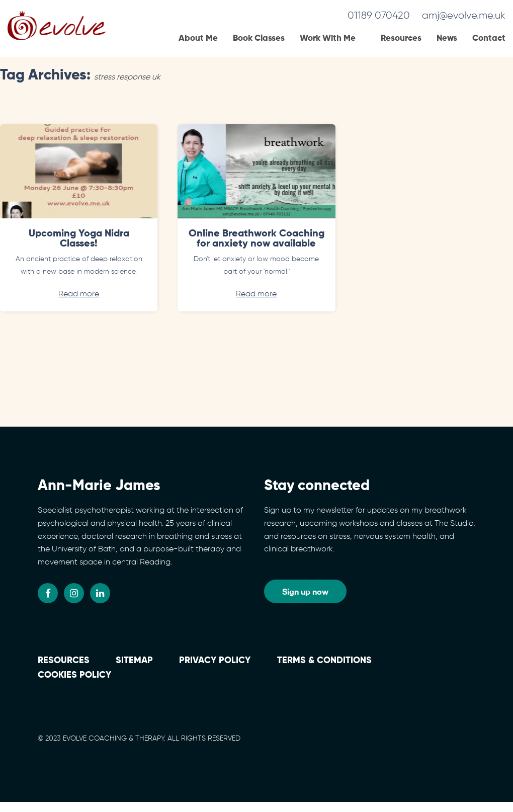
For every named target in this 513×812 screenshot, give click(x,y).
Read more (79, 294)
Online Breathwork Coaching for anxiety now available (256, 239)
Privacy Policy (215, 661)
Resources (401, 38)
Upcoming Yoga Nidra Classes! (79, 239)
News (447, 38)
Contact (489, 38)
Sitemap (134, 661)
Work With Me (328, 38)
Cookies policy (74, 675)
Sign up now (305, 591)
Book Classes (259, 38)
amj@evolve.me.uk (464, 16)
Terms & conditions (324, 661)
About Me (198, 38)
